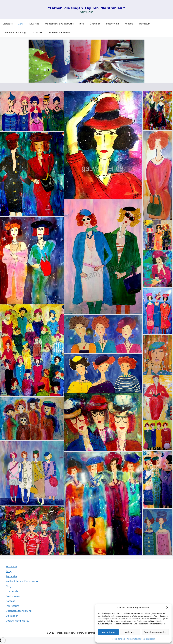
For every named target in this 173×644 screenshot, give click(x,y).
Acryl (21, 24)
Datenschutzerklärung (136, 639)
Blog (82, 24)
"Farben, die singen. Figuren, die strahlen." (86, 8)
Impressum (151, 639)
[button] (167, 607)
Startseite (8, 24)
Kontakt (129, 24)
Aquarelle (34, 24)
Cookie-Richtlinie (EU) (59, 32)
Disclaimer (37, 32)
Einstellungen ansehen (155, 632)
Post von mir (113, 24)
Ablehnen (130, 632)
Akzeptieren (108, 632)
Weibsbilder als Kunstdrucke (59, 24)
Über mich (95, 24)
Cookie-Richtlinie (118, 639)
